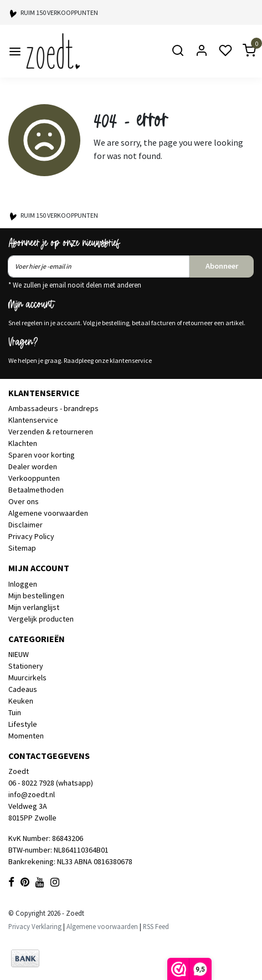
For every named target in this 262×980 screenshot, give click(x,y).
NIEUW (19, 654)
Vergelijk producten (41, 619)
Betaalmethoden (36, 490)
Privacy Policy (31, 536)
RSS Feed (156, 926)
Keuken (21, 701)
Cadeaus (23, 689)
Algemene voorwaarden (48, 513)
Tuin (15, 712)
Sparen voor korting (42, 455)
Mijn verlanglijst (34, 607)
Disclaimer (25, 525)
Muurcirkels (27, 678)
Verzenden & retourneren (51, 432)
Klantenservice (33, 420)
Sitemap (22, 548)
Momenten (26, 736)
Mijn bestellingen (36, 596)
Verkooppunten (34, 478)
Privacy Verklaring (35, 926)
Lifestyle (23, 724)
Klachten (23, 443)
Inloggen (23, 584)
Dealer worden (33, 466)
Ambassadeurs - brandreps (53, 408)
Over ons (24, 501)
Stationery (26, 666)
